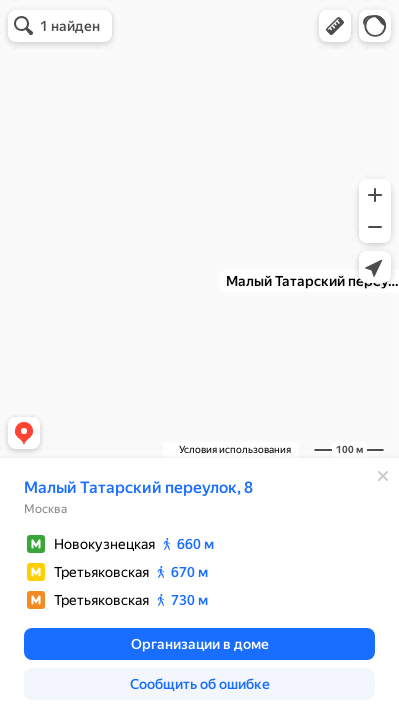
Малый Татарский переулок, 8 (138, 487)
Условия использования (235, 449)
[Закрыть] (383, 476)
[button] (335, 26)
